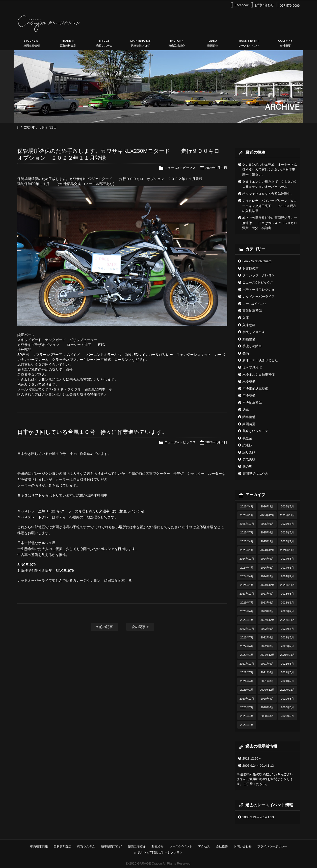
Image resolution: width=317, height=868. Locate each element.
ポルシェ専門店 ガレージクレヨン (158, 852)
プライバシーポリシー (272, 846)
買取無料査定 (62, 846)
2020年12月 (267, 690)
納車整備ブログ (111, 846)
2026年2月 (287, 506)
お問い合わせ (243, 846)
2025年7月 (247, 532)
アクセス (204, 846)
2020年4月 (247, 716)
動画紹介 (158, 846)
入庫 (246, 318)
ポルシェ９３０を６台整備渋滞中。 (268, 194)
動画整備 (249, 339)
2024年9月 (267, 559)
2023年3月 (267, 611)
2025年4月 (247, 541)
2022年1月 (247, 655)
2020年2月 (287, 716)
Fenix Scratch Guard (257, 261)
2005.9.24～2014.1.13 (258, 766)
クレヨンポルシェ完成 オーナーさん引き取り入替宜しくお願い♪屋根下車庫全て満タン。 (270, 170)
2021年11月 (287, 655)
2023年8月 (287, 594)
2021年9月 (267, 664)
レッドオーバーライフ (259, 297)
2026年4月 (247, 506)
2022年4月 (247, 646)
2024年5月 (287, 568)
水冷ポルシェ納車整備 (259, 375)
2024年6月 (267, 568)
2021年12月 (267, 655)
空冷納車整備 (252, 403)
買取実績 (249, 459)
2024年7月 (247, 568)
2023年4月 (247, 611)
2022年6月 (267, 637)
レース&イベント (255, 304)
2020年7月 (247, 707)
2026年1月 (247, 515)
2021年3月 (267, 681)
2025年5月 (287, 532)
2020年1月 (247, 725)
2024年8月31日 (216, 168)
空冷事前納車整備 (255, 389)
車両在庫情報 (39, 846)
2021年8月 (287, 664)
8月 (42, 127)
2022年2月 (287, 646)
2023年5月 (287, 603)
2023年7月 (247, 603)
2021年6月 (267, 672)
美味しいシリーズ (255, 431)
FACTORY (177, 44)
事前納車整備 (252, 311)
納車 (246, 410)
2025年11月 (287, 515)
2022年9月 (267, 629)
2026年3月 (267, 506)
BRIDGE (104, 44)
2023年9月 (267, 594)
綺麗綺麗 (249, 424)
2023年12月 (267, 585)
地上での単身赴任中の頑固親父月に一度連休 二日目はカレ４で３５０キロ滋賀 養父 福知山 (270, 223)
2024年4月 (247, 576)
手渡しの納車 (252, 346)
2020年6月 (267, 707)
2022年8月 (287, 629)
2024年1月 (247, 585)
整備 (246, 353)
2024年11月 (287, 550)
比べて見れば (252, 367)
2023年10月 (247, 594)
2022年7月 (247, 637)
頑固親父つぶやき (255, 474)
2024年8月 (287, 559)
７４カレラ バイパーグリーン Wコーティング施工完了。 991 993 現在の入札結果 (269, 206)
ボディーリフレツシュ (259, 290)
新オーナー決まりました (260, 360)
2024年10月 (247, 559)
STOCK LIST (32, 44)
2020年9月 (267, 699)
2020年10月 (247, 699)
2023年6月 (267, 603)
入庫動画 (249, 325)
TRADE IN (68, 44)
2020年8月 (287, 699)
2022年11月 (287, 620)
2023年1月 (247, 620)
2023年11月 (287, 585)
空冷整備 (249, 396)
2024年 (30, 127)
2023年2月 (287, 611)
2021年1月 (247, 690)
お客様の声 (251, 268)
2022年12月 (267, 620)
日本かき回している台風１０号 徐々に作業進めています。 (92, 432)
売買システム (86, 846)
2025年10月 (247, 524)
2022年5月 (287, 637)
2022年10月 (247, 629)
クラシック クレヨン (259, 275)
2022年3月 (267, 646)
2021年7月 (247, 672)
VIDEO (213, 44)
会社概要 (222, 846)
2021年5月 (287, 672)
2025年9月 (267, 524)
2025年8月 (287, 524)
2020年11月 (287, 690)
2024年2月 (287, 576)
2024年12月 (267, 550)
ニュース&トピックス (180, 168)
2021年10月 (247, 664)
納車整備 (249, 417)
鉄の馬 (247, 466)
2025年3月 (267, 541)
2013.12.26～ (252, 758)
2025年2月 (287, 541)
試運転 (247, 445)
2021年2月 (287, 681)
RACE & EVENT (249, 44)
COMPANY (285, 44)
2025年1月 (247, 550)
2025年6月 (267, 532)
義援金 (247, 438)
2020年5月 (287, 707)
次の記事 (140, 627)
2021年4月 (247, 681)
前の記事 (105, 627)
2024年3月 (267, 576)
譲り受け (249, 452)
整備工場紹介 (137, 846)
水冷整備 (249, 381)
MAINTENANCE (140, 44)
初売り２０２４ (254, 332)
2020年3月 (267, 716)
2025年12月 (267, 515)
